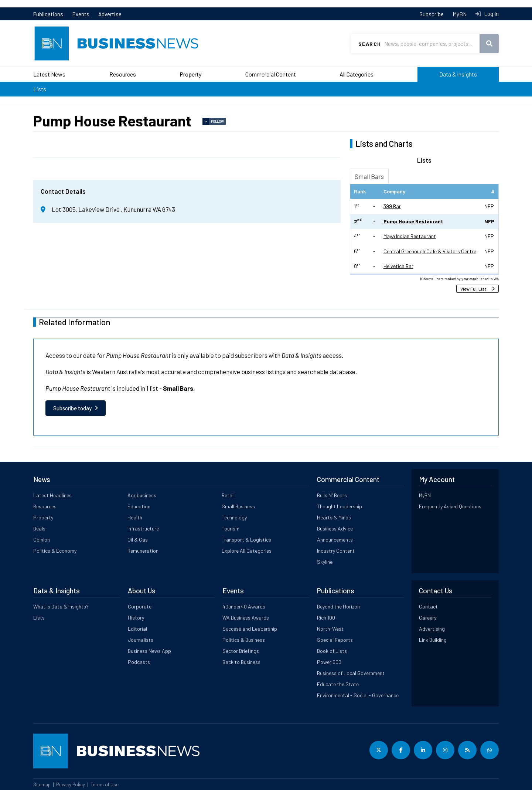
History (136, 618)
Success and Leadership (250, 629)
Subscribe (432, 14)
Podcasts (139, 662)
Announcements (335, 540)
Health (135, 517)
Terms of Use (105, 784)
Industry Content (336, 551)
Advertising (432, 629)
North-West (330, 629)
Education (139, 506)
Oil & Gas (138, 540)
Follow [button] (217, 121)
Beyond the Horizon (338, 606)
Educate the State (338, 684)
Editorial (137, 629)
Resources (123, 74)
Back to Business (241, 662)
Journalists (141, 640)
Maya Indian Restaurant (410, 236)
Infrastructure (143, 528)
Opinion (42, 540)
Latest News (49, 74)
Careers (428, 618)
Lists (40, 89)
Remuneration (143, 551)
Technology (234, 517)
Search (370, 44)
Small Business (238, 506)
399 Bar (392, 206)
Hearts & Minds (334, 517)
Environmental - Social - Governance (358, 695)
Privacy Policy (71, 784)
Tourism (231, 528)
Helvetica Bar (398, 266)
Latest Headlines (52, 495)
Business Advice (335, 528)
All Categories (357, 74)
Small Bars (369, 176)
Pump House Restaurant (413, 221)
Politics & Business (244, 640)
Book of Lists (332, 651)
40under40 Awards (244, 606)
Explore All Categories (247, 551)
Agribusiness (142, 495)
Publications (48, 14)
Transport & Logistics (246, 540)
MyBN (460, 14)
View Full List (473, 289)
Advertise (110, 14)
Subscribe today (72, 408)
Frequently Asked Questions (450, 506)
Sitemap (42, 784)
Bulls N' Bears (332, 495)
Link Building (433, 640)
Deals (39, 528)
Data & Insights (458, 74)
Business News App (149, 651)
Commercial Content (271, 74)
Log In (491, 14)
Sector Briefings (241, 651)
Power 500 (329, 662)
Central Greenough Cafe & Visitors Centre (430, 251)
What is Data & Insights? (61, 606)
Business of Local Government (351, 673)
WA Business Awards (246, 618)
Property (190, 74)
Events (81, 14)
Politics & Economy (55, 551)
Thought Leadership (340, 506)
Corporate (140, 606)
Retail (228, 495)
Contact (428, 606)
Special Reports (335, 640)
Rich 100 (326, 618)
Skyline (325, 562)
